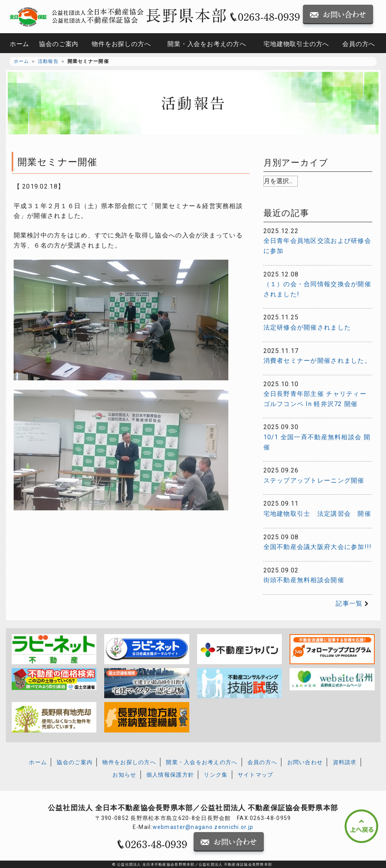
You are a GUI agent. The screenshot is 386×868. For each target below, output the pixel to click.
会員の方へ (359, 44)
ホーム (20, 44)
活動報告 (48, 61)
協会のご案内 (59, 44)
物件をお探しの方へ (121, 44)
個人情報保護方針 (170, 775)
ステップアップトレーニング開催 (314, 480)
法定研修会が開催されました (307, 327)
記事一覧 (349, 603)
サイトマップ (256, 775)
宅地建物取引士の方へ (296, 44)
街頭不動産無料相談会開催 (304, 580)
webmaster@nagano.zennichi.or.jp (203, 827)
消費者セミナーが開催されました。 (317, 361)
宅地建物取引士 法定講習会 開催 (317, 514)
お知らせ (124, 775)
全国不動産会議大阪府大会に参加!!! (318, 547)
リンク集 (216, 775)
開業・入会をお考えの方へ (207, 44)
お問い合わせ (305, 762)
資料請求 (345, 762)
